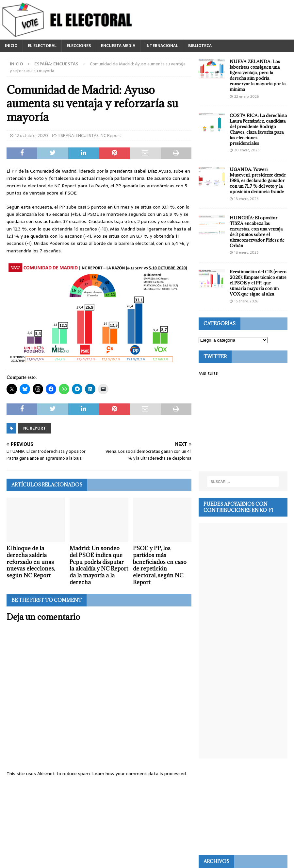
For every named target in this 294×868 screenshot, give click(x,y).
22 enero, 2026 (246, 96)
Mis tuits (208, 373)
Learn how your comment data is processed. (139, 774)
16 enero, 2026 (246, 301)
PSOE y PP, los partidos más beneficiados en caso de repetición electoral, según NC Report (160, 565)
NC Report (111, 136)
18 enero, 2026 (246, 199)
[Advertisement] (243, 424)
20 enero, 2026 (247, 150)
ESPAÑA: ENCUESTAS (79, 136)
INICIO (11, 46)
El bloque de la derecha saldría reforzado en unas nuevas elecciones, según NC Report (31, 562)
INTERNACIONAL (162, 46)
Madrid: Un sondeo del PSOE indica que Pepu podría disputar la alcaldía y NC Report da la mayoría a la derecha (99, 565)
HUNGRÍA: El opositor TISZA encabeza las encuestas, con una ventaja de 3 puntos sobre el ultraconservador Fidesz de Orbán (257, 231)
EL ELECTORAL (42, 46)
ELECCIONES (79, 46)
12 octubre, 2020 (32, 136)
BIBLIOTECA (200, 46)
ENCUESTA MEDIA (118, 46)
